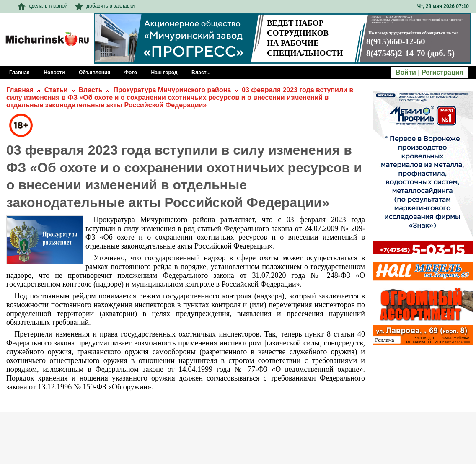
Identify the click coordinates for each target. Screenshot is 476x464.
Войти (406, 72)
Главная (20, 90)
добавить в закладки (105, 6)
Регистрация (442, 72)
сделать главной (43, 6)
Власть (90, 90)
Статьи (56, 90)
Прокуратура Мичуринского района (172, 90)
